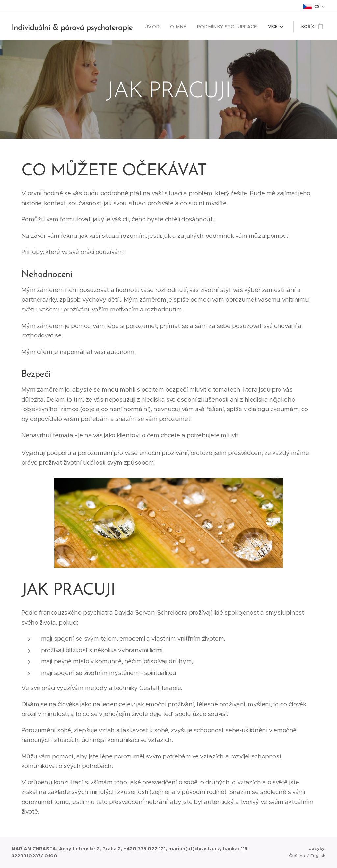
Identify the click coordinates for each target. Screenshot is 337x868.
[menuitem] (160, 27)
